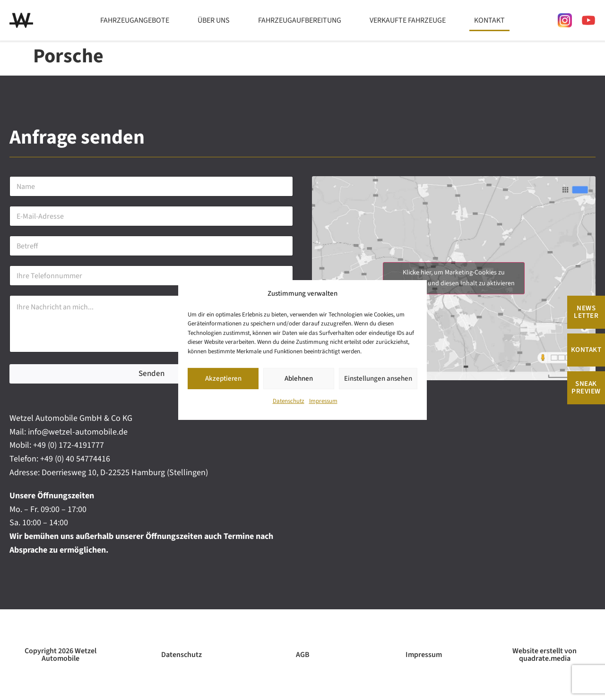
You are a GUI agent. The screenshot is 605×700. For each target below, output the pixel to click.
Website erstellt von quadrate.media (544, 655)
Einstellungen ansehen (378, 379)
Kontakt (489, 20)
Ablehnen (299, 379)
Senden (151, 374)
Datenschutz (289, 401)
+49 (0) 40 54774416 (75, 459)
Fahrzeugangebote (135, 20)
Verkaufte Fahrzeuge (408, 20)
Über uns (214, 20)
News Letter (586, 312)
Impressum (323, 401)
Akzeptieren (223, 379)
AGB (303, 655)
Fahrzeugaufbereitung (300, 20)
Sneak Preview (586, 388)
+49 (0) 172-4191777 (69, 445)
